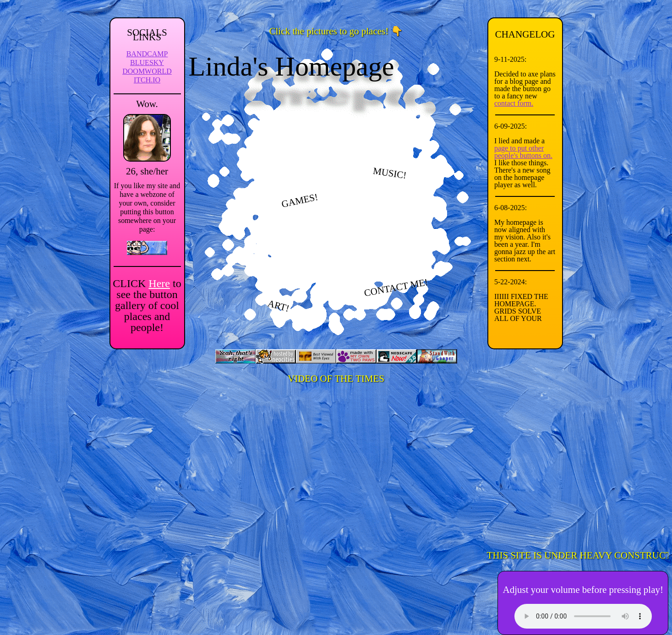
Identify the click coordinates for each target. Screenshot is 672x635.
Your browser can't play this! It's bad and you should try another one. (583, 616)
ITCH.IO (147, 80)
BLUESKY (147, 62)
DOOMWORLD (147, 71)
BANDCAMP (147, 54)
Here (159, 283)
